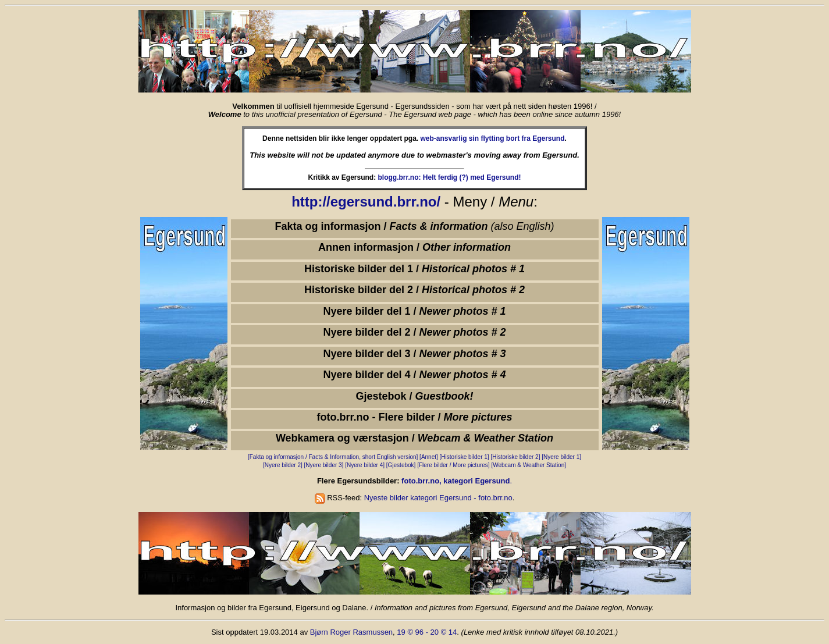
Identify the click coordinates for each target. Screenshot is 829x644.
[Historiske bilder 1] (465, 457)
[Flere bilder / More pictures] (453, 465)
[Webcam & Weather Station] (529, 465)
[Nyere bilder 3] (324, 465)
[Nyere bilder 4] (366, 465)
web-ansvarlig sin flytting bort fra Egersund (492, 138)
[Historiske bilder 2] (515, 457)
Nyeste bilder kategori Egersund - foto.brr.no (438, 498)
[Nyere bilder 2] (283, 465)
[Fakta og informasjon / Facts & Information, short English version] (333, 457)
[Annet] (429, 457)
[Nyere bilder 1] (561, 457)
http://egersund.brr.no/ (366, 202)
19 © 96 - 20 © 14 (427, 632)
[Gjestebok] (401, 465)
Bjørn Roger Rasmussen (351, 632)
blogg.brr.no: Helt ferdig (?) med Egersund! (450, 177)
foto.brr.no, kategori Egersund (456, 481)
